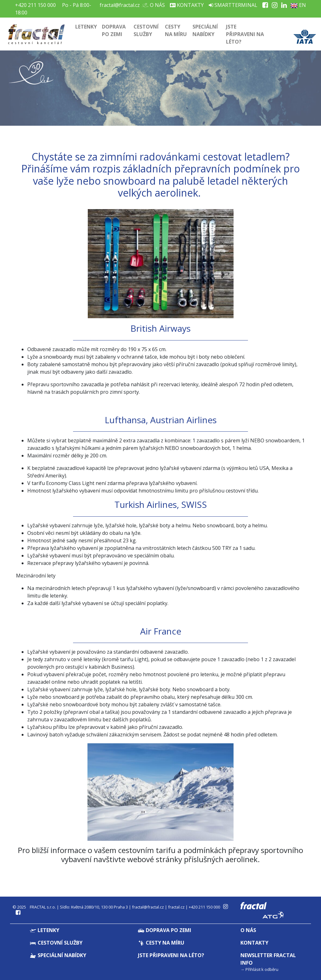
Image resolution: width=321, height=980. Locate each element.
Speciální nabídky (205, 30)
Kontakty (187, 5)
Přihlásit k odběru (262, 969)
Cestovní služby (146, 30)
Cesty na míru (176, 30)
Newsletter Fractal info (268, 959)
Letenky (86, 27)
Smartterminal (233, 5)
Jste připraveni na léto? (245, 34)
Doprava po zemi (114, 30)
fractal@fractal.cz (120, 5)
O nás (155, 5)
